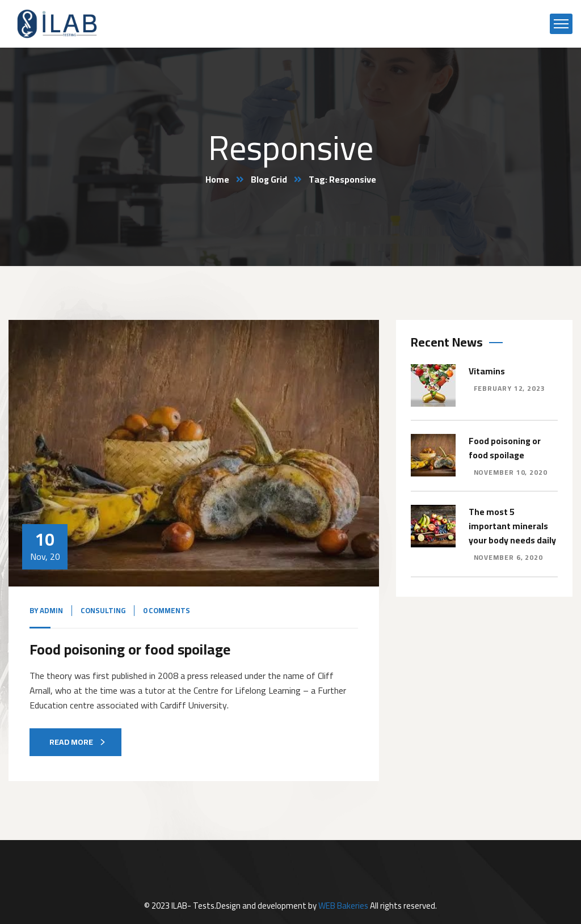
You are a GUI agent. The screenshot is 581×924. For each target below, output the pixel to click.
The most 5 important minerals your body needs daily (512, 524)
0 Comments (167, 610)
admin (51, 610)
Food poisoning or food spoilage (135, 649)
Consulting (103, 610)
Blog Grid (269, 179)
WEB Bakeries (343, 905)
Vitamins (487, 370)
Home (217, 179)
